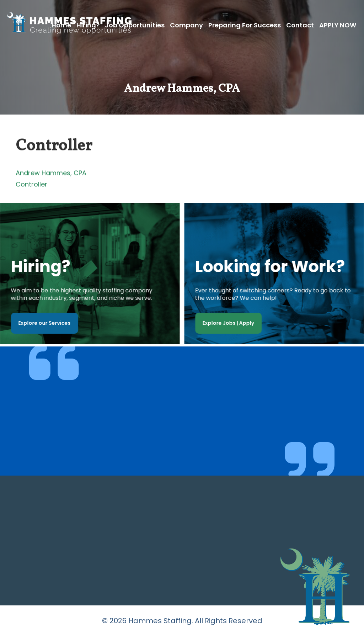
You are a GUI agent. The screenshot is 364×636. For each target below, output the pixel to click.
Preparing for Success (245, 25)
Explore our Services (43, 323)
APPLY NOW (338, 25)
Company (186, 25)
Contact (300, 25)
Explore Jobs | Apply (230, 323)
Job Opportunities (135, 25)
